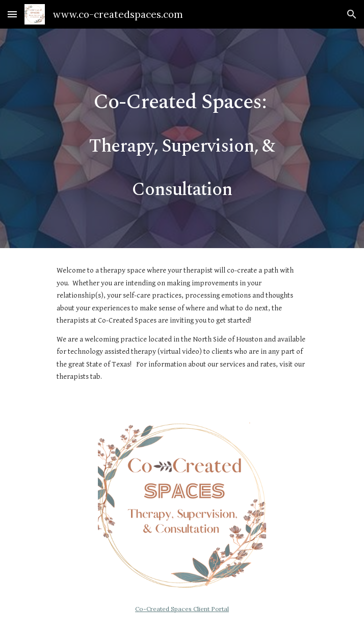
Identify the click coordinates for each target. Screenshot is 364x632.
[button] (12, 14)
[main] (182, 138)
